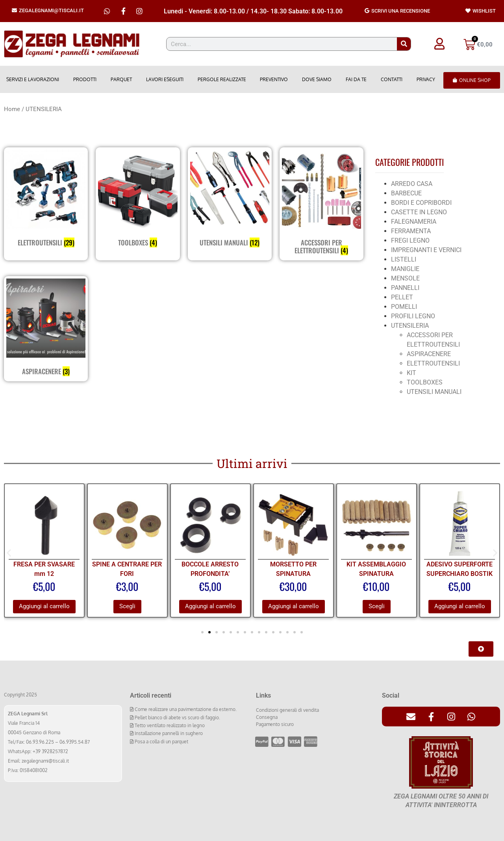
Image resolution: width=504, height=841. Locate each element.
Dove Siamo (317, 79)
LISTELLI (404, 259)
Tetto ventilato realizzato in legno (169, 725)
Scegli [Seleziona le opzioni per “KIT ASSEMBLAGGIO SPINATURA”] (377, 606)
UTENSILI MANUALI (434, 392)
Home (12, 109)
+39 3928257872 (50, 751)
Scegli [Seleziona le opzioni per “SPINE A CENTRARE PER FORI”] (127, 606)
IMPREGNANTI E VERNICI (426, 250)
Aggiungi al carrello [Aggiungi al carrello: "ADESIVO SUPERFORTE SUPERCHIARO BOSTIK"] (460, 606)
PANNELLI (405, 288)
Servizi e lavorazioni (33, 79)
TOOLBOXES (425, 382)
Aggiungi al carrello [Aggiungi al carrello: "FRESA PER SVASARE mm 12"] (44, 606)
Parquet (121, 79)
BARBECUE (406, 193)
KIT (411, 373)
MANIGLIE (405, 269)
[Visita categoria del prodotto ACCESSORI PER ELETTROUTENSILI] (321, 204)
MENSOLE (405, 278)
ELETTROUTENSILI (433, 363)
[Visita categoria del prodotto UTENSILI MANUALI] (230, 200)
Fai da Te (356, 79)
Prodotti (85, 79)
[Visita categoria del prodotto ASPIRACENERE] (46, 329)
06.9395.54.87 (75, 742)
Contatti (392, 79)
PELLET (402, 297)
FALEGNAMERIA (414, 222)
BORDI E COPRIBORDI (421, 203)
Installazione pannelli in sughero (168, 733)
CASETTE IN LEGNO (419, 212)
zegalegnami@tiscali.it (45, 761)
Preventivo (274, 79)
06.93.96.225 (40, 742)
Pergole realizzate (222, 79)
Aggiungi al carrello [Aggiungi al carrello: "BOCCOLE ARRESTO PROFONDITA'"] (210, 606)
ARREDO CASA (412, 184)
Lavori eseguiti (165, 79)
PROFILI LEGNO (413, 316)
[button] (9, 552)
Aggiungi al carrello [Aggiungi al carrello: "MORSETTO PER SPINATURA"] (294, 606)
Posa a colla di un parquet (161, 742)
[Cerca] (404, 44)
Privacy (426, 79)
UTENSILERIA (410, 326)
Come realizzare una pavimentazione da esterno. (185, 709)
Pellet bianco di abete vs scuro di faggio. (177, 718)
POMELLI (404, 307)
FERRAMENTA (411, 231)
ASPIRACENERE (429, 354)
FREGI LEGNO (410, 240)
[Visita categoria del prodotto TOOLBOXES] (138, 200)
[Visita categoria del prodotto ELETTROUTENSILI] (46, 200)
